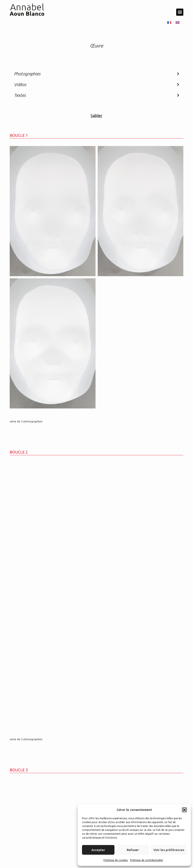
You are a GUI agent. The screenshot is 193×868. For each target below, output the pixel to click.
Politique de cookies (116, 860)
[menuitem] (169, 22)
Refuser (133, 850)
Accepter (98, 850)
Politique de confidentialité (146, 860)
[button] (184, 810)
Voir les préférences (169, 850)
